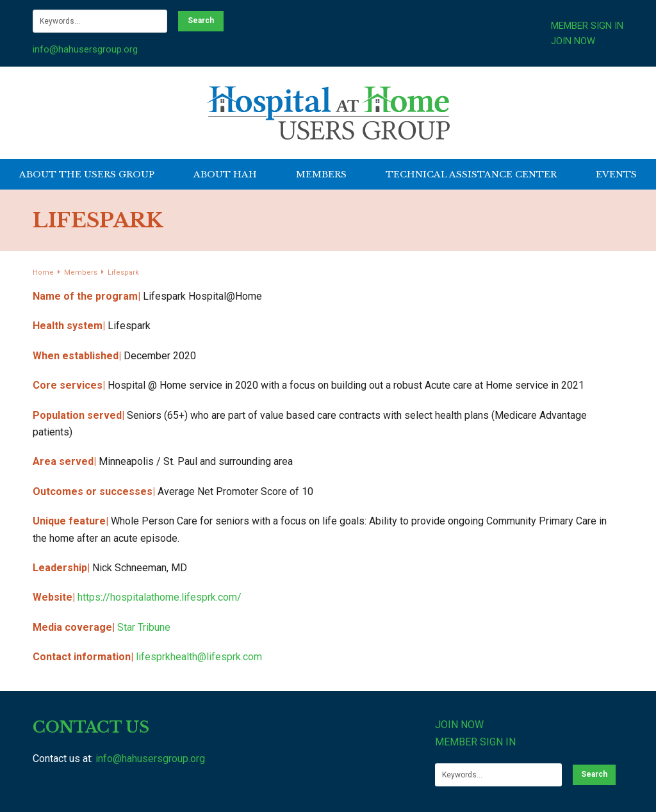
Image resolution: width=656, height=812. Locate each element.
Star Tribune (144, 627)
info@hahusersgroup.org (85, 49)
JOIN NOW (573, 41)
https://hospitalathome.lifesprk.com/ (160, 597)
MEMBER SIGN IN (587, 26)
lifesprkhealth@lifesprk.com (199, 657)
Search (201, 20)
